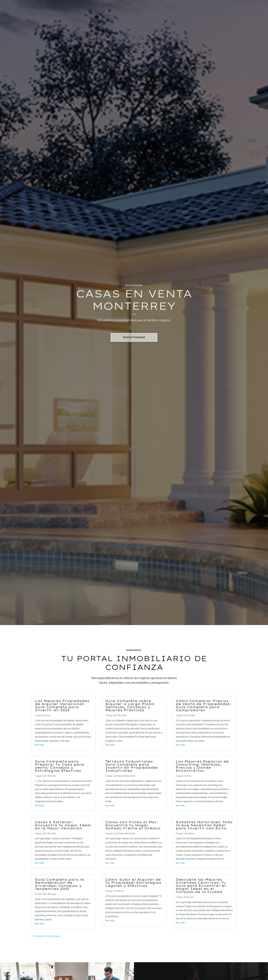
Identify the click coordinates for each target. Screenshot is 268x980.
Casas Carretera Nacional (120, 776)
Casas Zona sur (185, 897)
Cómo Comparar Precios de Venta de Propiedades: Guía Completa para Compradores (203, 706)
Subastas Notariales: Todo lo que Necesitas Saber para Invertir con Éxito (204, 825)
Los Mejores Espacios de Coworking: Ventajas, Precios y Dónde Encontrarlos (202, 766)
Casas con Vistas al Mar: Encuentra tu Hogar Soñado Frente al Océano (133, 825)
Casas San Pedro (186, 715)
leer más (39, 745)
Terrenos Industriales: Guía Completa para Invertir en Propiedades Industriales (132, 766)
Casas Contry (43, 715)
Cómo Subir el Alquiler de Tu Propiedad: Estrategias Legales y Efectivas (133, 883)
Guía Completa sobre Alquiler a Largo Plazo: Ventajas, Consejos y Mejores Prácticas (130, 706)
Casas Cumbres (115, 891)
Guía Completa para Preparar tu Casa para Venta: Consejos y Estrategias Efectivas (59, 766)
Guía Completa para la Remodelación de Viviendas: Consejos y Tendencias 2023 (59, 884)
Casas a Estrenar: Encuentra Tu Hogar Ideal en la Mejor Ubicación (63, 825)
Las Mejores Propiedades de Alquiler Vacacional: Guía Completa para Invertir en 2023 (62, 706)
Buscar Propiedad (134, 338)
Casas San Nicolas (45, 776)
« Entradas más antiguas (46, 936)
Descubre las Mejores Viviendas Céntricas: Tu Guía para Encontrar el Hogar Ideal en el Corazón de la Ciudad (201, 886)
